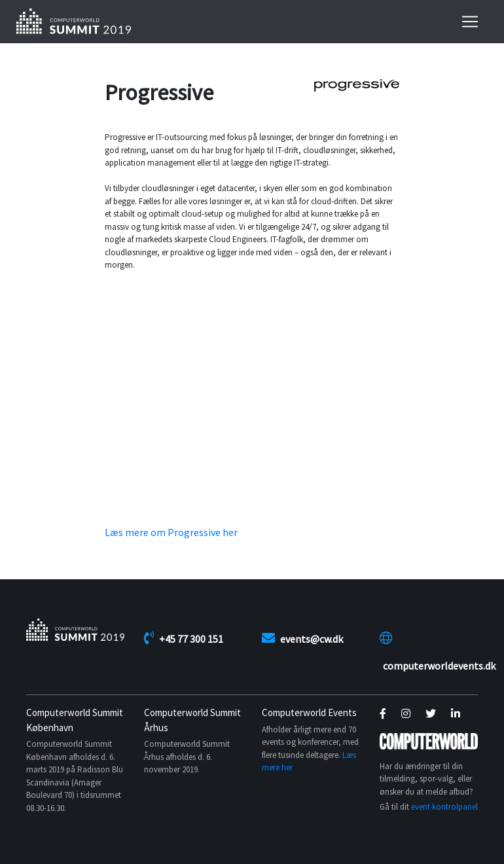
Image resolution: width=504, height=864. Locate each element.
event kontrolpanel (444, 807)
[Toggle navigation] (470, 22)
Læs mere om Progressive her (171, 532)
